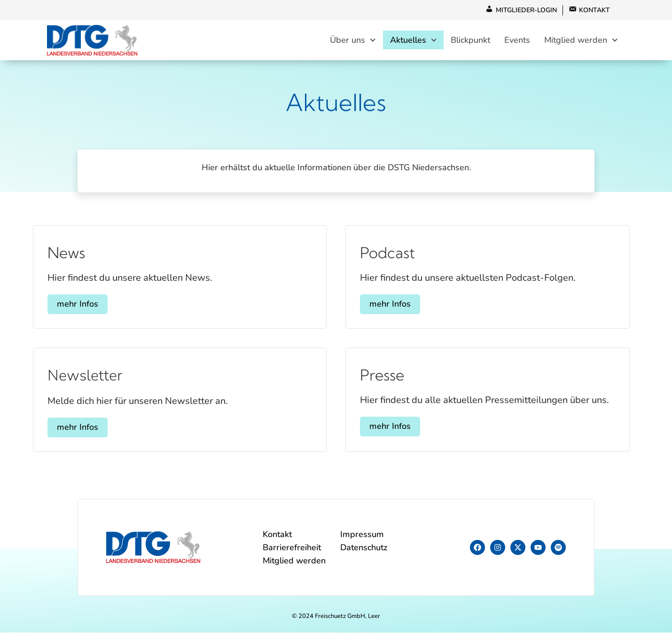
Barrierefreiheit (292, 548)
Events (517, 40)
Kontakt (277, 535)
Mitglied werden (581, 40)
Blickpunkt (470, 40)
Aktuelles (414, 40)
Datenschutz (364, 548)
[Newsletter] (59, 351)
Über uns (353, 40)
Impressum (362, 535)
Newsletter (85, 376)
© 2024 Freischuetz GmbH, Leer (336, 617)
